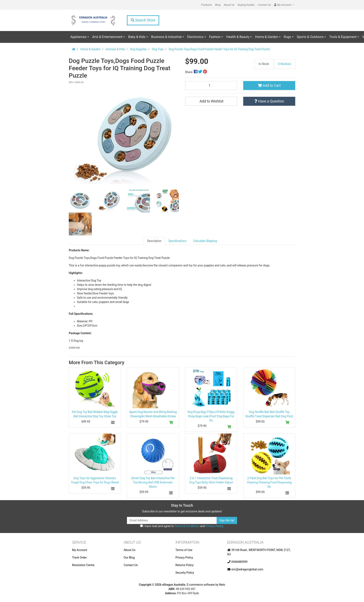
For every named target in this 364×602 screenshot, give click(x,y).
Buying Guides (246, 5)
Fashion (215, 37)
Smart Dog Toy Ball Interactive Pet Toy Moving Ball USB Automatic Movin (153, 482)
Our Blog (129, 557)
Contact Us (264, 5)
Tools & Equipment (343, 37)
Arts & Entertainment (107, 37)
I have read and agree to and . (182, 526)
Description (154, 241)
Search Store (143, 20)
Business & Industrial (166, 37)
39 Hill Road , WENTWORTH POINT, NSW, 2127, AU (259, 552)
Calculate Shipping (205, 241)
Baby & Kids (137, 37)
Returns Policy (185, 565)
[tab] (154, 241)
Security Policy (185, 573)
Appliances (78, 37)
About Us (229, 5)
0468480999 (237, 562)
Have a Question (269, 101)
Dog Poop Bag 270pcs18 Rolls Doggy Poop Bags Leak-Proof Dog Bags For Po (211, 416)
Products (206, 5)
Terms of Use (184, 550)
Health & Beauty (238, 37)
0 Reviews (285, 64)
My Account (80, 550)
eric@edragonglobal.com (245, 569)
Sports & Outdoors (310, 37)
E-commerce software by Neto (206, 585)
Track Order (79, 557)
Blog (218, 5)
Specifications (178, 241)
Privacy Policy (214, 526)
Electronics (195, 37)
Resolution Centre (83, 565)
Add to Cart (269, 86)
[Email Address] (172, 520)
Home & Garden (266, 37)
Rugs (287, 37)
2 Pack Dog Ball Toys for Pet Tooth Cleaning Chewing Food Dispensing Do (269, 482)
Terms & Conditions (187, 526)
